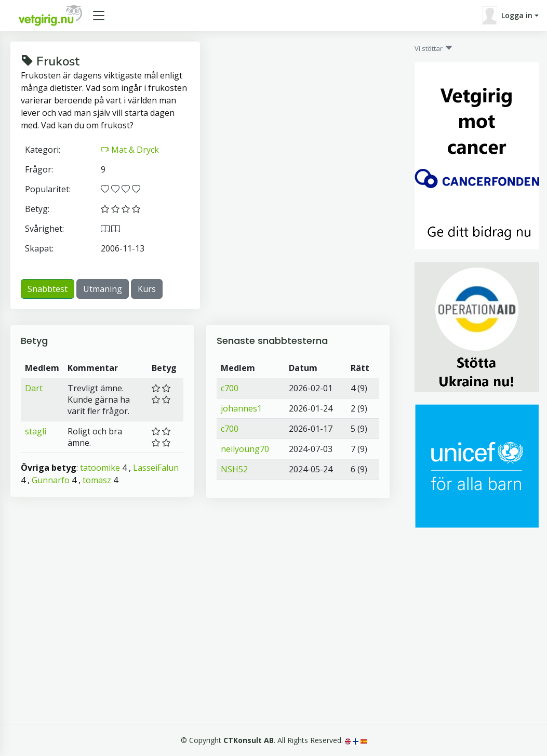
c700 (230, 388)
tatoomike (100, 468)
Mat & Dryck (130, 150)
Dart (34, 388)
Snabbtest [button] (48, 289)
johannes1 (241, 408)
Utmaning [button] (103, 289)
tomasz (97, 480)
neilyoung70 (245, 449)
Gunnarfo (51, 480)
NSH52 (234, 469)
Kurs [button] (147, 289)
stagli (36, 431)
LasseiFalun (156, 468)
